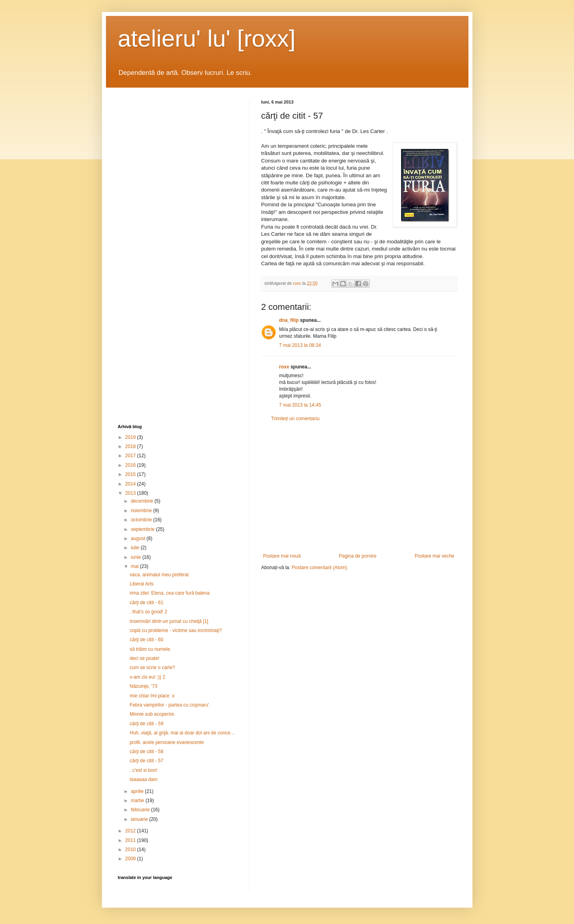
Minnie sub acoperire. (152, 714)
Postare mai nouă (282, 556)
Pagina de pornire (358, 556)
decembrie (142, 501)
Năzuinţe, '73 (143, 686)
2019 (131, 437)
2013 (131, 493)
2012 (131, 831)
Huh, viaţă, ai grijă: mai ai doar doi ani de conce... (182, 733)
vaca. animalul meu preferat (159, 575)
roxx (284, 367)
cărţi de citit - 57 (146, 761)
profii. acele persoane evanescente (167, 742)
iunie (136, 557)
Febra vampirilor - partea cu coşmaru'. (170, 705)
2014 (131, 484)
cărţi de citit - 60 (146, 640)
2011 (131, 840)
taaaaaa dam (143, 779)
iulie (136, 548)
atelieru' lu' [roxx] (207, 38)
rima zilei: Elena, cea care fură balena (169, 593)
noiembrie (142, 511)
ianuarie (140, 819)
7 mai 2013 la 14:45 (300, 405)
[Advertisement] (359, 487)
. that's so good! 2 (148, 612)
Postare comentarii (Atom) (319, 568)
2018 (131, 446)
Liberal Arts (141, 584)
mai (135, 566)
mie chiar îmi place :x (152, 696)
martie (138, 801)
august (138, 538)
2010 (131, 850)
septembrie (143, 529)
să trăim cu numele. (150, 649)
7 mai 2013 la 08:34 (300, 345)
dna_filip (289, 320)
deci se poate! (144, 658)
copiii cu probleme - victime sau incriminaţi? (175, 630)
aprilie (138, 791)
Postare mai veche (434, 556)
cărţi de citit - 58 (146, 752)
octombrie (142, 520)
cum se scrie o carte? (152, 668)
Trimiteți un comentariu (296, 419)
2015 (131, 474)
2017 (131, 456)
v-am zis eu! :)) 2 (147, 677)
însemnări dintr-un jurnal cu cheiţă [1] (169, 621)
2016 (131, 465)
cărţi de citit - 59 (146, 724)
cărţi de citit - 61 (146, 603)
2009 (131, 859)
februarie (141, 810)
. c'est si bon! (143, 770)
